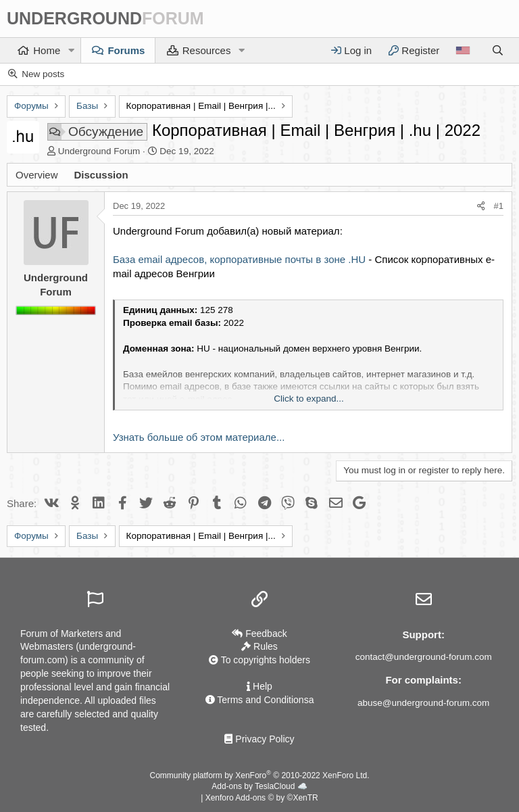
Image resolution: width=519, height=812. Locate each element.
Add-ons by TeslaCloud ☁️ (259, 786)
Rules (259, 646)
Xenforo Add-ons (262, 798)
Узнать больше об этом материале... (199, 437)
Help (259, 686)
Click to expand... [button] (309, 399)
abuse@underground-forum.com (423, 703)
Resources (207, 50)
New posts (43, 74)
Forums (126, 50)
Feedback (259, 634)
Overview (37, 175)
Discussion (101, 175)
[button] (71, 50)
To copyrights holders (259, 660)
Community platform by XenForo (260, 775)
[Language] (463, 50)
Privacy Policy (259, 739)
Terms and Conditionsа (260, 700)
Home (47, 50)
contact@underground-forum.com (424, 657)
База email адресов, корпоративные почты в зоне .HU (239, 259)
